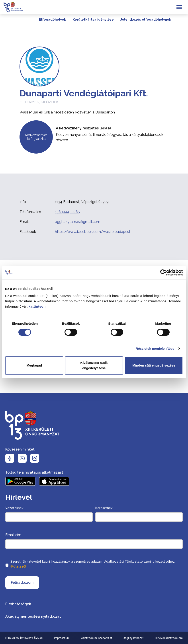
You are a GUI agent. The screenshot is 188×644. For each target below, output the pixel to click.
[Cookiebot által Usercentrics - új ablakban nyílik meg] (164, 273)
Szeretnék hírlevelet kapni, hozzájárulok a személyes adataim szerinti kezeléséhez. (93, 564)
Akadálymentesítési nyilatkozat (33, 616)
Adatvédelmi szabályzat (97, 638)
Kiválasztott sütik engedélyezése (94, 365)
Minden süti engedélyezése (154, 365)
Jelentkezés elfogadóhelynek (146, 20)
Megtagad (34, 365)
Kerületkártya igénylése (93, 20)
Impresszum (62, 638)
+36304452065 (67, 212)
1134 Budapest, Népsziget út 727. (82, 202)
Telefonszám (30, 212)
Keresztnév (104, 508)
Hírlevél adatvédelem (169, 638)
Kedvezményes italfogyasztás (36, 137)
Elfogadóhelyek (53, 20)
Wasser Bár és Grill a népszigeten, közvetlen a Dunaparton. (68, 112)
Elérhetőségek (18, 604)
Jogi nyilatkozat (133, 638)
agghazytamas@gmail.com (78, 222)
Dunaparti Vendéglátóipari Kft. (84, 93)
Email (24, 222)
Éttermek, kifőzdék (39, 102)
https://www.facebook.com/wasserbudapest (93, 232)
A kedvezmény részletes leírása (84, 128)
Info (23, 202)
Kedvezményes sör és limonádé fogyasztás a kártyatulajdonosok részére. (110, 137)
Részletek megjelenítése (155, 348)
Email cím (13, 535)
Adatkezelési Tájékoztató (123, 562)
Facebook (28, 232)
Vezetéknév (14, 508)
